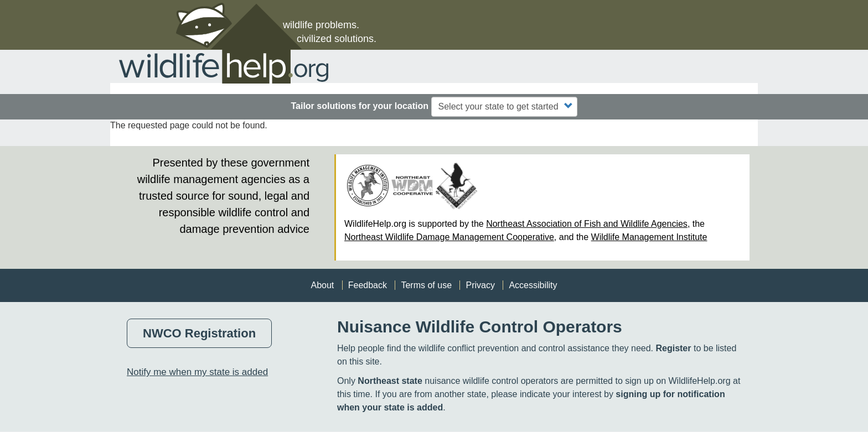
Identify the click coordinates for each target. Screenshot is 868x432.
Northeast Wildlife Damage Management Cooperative (449, 237)
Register (673, 348)
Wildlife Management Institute (649, 237)
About (322, 285)
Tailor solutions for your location (360, 106)
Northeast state (390, 381)
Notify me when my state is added (197, 372)
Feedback (368, 285)
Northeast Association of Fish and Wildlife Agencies (587, 224)
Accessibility (533, 285)
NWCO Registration (199, 333)
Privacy (480, 285)
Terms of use (426, 285)
